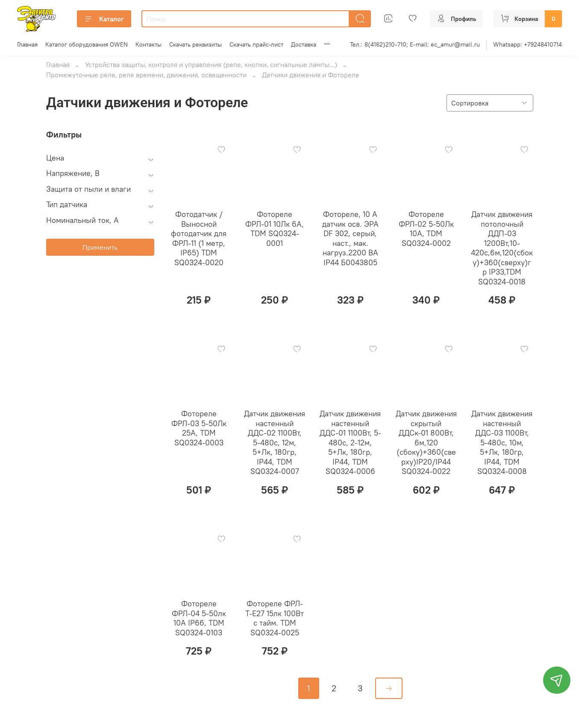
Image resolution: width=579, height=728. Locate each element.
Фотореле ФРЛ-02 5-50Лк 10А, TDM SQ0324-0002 (426, 229)
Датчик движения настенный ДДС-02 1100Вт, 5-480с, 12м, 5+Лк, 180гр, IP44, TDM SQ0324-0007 (275, 442)
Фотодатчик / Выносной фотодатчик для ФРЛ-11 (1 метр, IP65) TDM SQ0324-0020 (199, 238)
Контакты (148, 44)
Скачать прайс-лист (256, 44)
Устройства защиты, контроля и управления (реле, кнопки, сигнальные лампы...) (211, 64)
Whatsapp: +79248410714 (528, 44)
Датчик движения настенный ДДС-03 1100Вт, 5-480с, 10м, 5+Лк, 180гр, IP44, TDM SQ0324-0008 (502, 442)
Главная (27, 44)
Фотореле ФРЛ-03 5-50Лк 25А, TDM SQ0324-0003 (199, 428)
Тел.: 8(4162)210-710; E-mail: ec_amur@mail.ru (415, 44)
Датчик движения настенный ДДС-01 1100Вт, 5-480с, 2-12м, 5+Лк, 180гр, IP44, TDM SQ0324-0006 (350, 442)
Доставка (304, 44)
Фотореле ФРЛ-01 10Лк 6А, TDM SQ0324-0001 (275, 229)
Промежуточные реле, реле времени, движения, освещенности (146, 75)
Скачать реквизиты (195, 44)
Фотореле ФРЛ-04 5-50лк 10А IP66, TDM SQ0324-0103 (199, 618)
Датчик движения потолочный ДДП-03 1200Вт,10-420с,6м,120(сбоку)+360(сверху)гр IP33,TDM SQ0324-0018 (502, 248)
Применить (100, 247)
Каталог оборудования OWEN (87, 44)
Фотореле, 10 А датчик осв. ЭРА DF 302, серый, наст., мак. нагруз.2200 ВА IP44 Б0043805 (350, 238)
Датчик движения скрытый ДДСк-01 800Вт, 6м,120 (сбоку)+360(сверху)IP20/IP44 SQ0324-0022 (426, 442)
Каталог (104, 19)
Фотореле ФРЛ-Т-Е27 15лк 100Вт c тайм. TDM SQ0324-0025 (275, 618)
